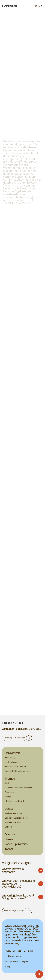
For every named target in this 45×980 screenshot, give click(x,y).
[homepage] (23, 723)
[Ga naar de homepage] (10, 6)
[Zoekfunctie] (39, 974)
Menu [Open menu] (39, 6)
